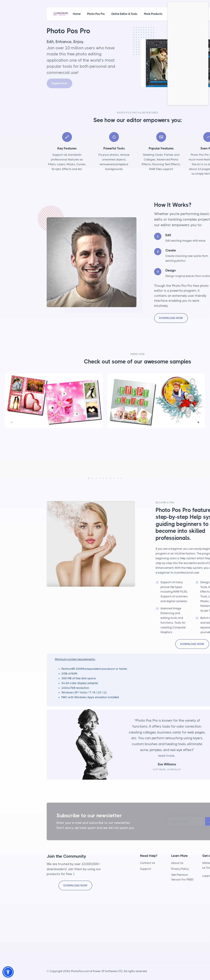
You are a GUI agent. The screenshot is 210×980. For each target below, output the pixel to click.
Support (146, 869)
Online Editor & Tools (124, 14)
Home (77, 14)
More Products (153, 14)
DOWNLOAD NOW (171, 318)
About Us (177, 863)
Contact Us (148, 863)
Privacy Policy (180, 869)
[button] (198, 422)
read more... (167, 756)
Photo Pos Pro (96, 14)
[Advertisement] (188, 54)
